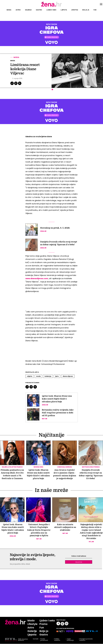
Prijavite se (79, 562)
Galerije (28, 10)
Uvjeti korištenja (70, 640)
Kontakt (36, 639)
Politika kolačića (57, 640)
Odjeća (30, 376)
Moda (9, 10)
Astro (18, 10)
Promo (43, 624)
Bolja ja (86, 10)
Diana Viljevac (68, 376)
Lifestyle (75, 10)
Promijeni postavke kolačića (86, 640)
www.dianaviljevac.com (37, 278)
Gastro (39, 10)
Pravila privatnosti (44, 640)
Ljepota (64, 10)
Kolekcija (48, 376)
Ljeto (57, 376)
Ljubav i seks (51, 10)
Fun (95, 10)
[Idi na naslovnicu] (51, 6)
